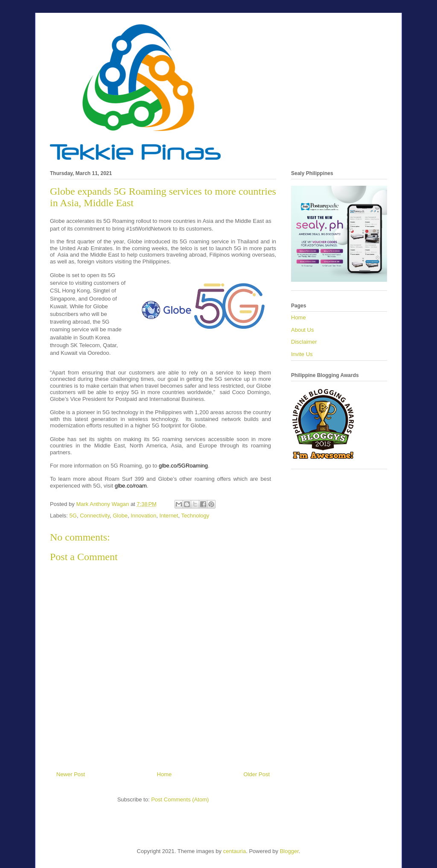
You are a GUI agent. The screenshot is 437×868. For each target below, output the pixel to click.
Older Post (257, 774)
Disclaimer (304, 342)
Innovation (143, 516)
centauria (235, 851)
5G (73, 516)
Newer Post (71, 774)
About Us (302, 330)
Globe (120, 516)
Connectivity (95, 516)
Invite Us (302, 354)
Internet (169, 516)
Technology (195, 516)
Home (165, 774)
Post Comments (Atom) (180, 799)
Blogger (289, 851)
